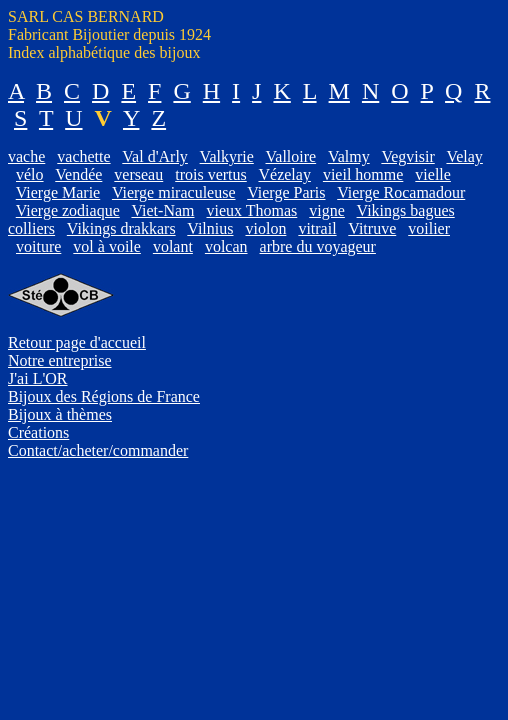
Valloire (291, 156)
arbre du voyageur (318, 246)
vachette (83, 156)
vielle (433, 174)
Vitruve (372, 228)
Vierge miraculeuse (174, 192)
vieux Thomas (251, 210)
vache (26, 156)
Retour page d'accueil (77, 342)
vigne (327, 210)
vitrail (317, 228)
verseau (138, 174)
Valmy (349, 156)
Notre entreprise (60, 360)
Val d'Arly (155, 156)
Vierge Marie (58, 192)
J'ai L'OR (38, 378)
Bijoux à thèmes (60, 414)
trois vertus (211, 174)
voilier (429, 228)
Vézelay (284, 174)
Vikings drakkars (121, 228)
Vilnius (210, 228)
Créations (38, 432)
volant (173, 246)
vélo (30, 174)
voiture (38, 246)
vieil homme (363, 174)
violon (265, 228)
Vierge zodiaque (68, 210)
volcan (226, 246)
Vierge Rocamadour (401, 192)
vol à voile (107, 246)
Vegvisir (407, 156)
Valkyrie (227, 156)
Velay (464, 156)
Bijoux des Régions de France (104, 396)
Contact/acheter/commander (98, 450)
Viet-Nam (162, 210)
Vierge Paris (286, 192)
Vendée (78, 174)
